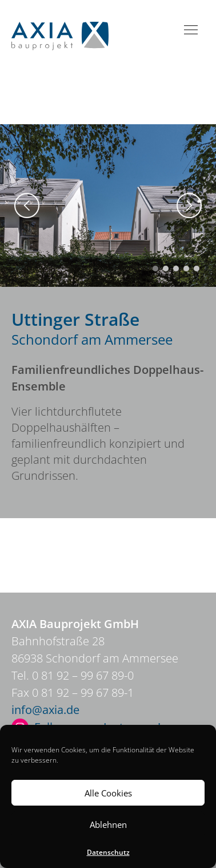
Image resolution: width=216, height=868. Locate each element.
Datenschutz (108, 852)
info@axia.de (45, 710)
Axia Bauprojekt (60, 36)
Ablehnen (108, 824)
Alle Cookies (108, 793)
